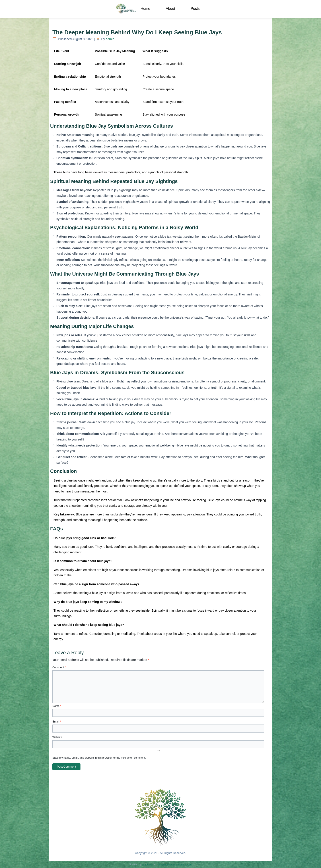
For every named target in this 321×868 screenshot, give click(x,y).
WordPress (147, 865)
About (171, 9)
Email (57, 722)
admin (110, 39)
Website (57, 737)
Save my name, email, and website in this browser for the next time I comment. (99, 758)
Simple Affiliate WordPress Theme (175, 865)
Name (57, 706)
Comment (59, 667)
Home (145, 9)
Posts (195, 9)
